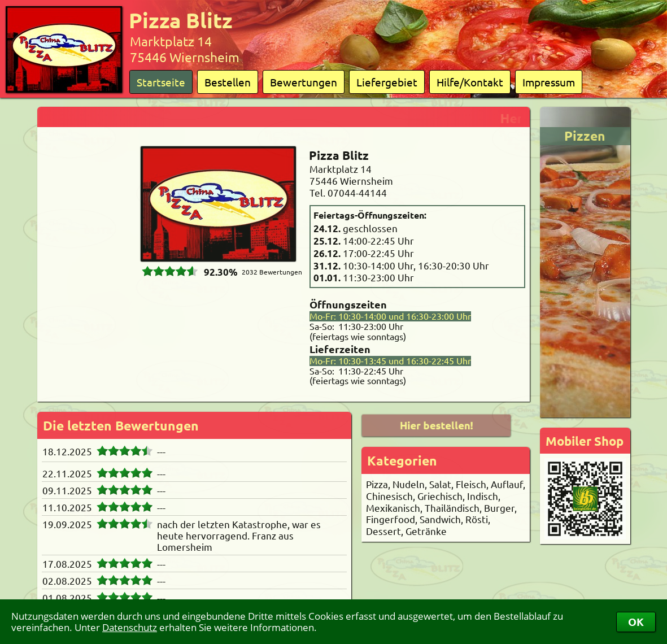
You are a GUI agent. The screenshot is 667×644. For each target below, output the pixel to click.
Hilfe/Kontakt (470, 82)
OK (636, 622)
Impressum (549, 82)
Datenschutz (130, 627)
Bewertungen (304, 82)
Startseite (161, 82)
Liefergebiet (387, 82)
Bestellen (228, 82)
